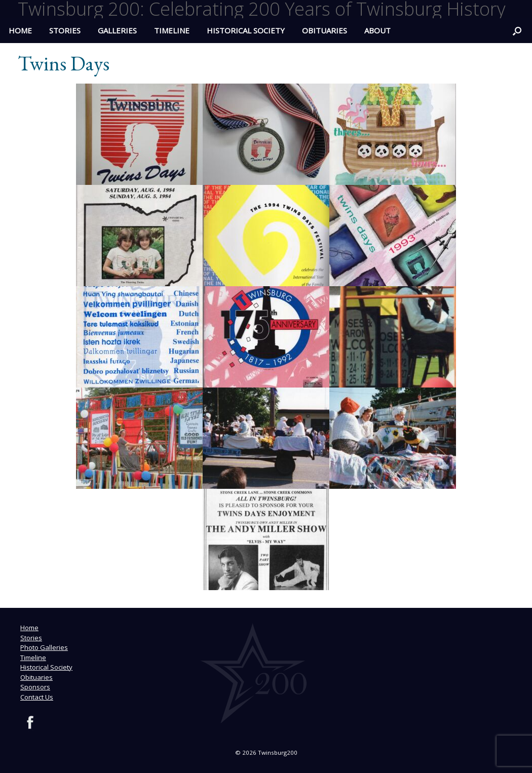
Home (29, 628)
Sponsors (35, 687)
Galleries (117, 30)
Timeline (172, 30)
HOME (20, 30)
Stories (65, 30)
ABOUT (377, 30)
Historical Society (246, 30)
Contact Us (37, 697)
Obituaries (325, 30)
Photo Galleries (44, 647)
